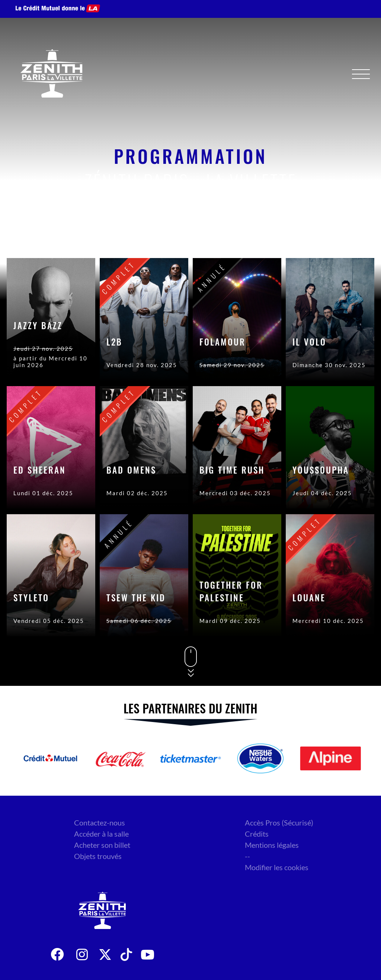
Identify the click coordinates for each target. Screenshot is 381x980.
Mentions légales (272, 845)
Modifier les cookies (277, 867)
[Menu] (361, 74)
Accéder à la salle (101, 834)
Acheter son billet (102, 845)
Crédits (257, 834)
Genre (315, 236)
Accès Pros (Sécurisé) (279, 822)
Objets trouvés (98, 856)
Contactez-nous (100, 822)
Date (276, 236)
